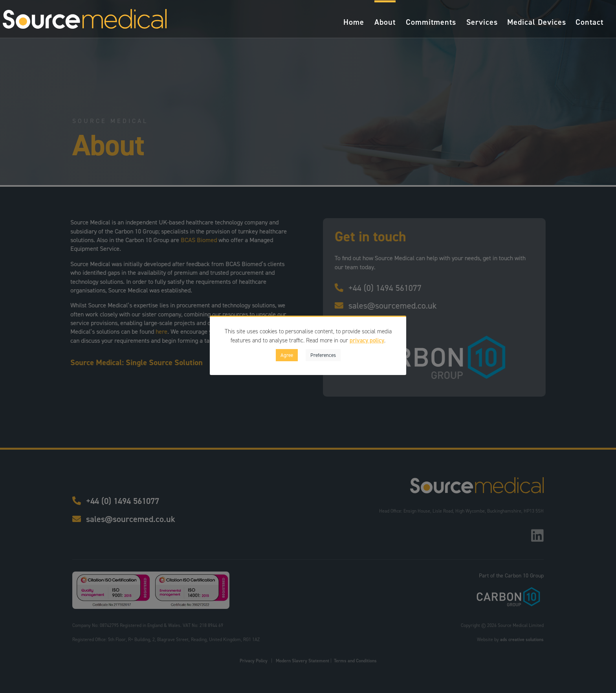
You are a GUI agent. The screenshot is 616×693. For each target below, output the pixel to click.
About (385, 23)
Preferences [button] (323, 355)
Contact (589, 23)
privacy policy (367, 340)
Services (482, 23)
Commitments (431, 23)
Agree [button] (287, 355)
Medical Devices (537, 23)
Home (354, 23)
